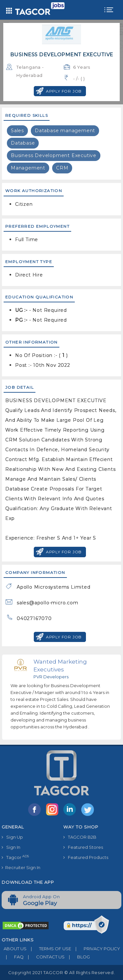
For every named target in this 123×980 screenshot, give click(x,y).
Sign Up (12, 837)
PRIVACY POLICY (96, 949)
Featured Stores (83, 847)
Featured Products (86, 857)
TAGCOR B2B (80, 837)
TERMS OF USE (49, 949)
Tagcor (15, 857)
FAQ (13, 957)
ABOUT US (14, 949)
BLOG (77, 957)
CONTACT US (44, 957)
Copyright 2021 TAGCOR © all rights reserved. (61, 972)
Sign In (11, 847)
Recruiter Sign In (21, 867)
